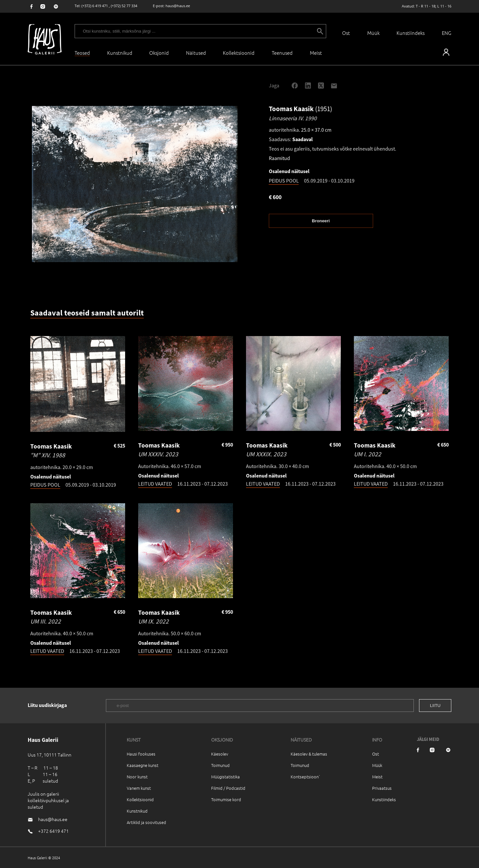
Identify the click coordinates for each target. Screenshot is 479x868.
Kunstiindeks (411, 33)
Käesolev (220, 754)
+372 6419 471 (53, 831)
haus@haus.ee (178, 6)
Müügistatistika (225, 777)
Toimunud (220, 765)
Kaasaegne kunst (143, 765)
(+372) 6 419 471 (95, 6)
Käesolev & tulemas (309, 754)
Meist (377, 777)
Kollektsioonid (239, 53)
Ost (346, 33)
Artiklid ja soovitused (146, 822)
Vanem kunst (139, 788)
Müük (373, 33)
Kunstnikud (120, 53)
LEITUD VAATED (155, 484)
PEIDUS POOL (284, 181)
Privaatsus (382, 788)
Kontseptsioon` (305, 777)
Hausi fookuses (141, 754)
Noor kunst (137, 777)
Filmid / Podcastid (228, 788)
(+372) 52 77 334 (124, 6)
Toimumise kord (226, 799)
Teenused (282, 53)
